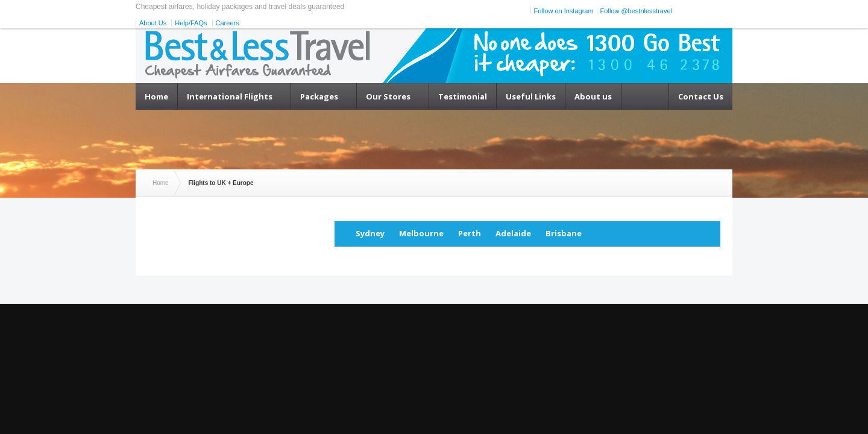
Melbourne (421, 233)
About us (593, 96)
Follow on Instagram (564, 11)
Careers (228, 23)
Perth (470, 233)
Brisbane (564, 233)
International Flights (230, 96)
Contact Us (701, 96)
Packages (319, 96)
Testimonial (463, 96)
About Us (153, 23)
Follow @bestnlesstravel (636, 11)
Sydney (370, 233)
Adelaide (513, 233)
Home (156, 96)
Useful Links (531, 96)
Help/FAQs (191, 23)
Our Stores (388, 96)
